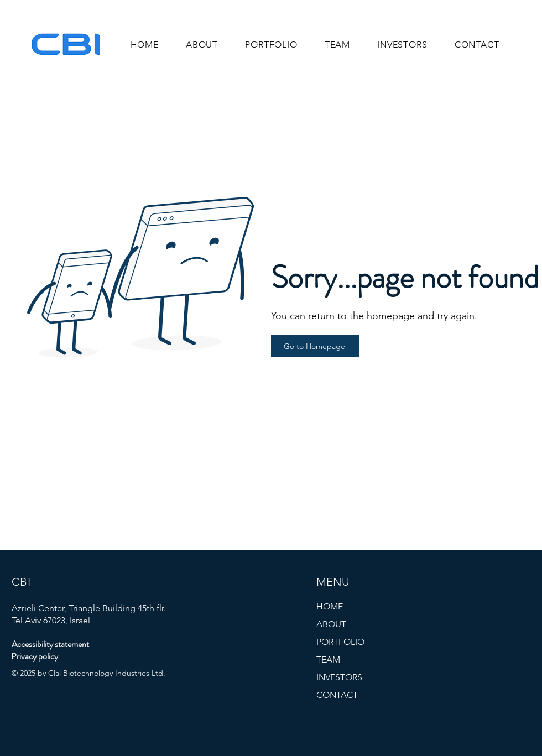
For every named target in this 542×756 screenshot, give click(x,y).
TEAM (328, 659)
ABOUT (331, 624)
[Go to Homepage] (315, 346)
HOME (330, 606)
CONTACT (337, 695)
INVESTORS (339, 677)
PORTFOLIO (340, 642)
